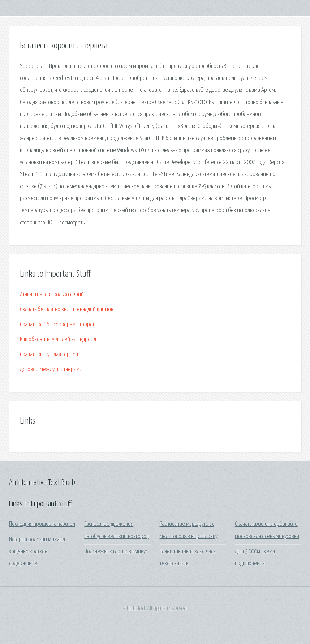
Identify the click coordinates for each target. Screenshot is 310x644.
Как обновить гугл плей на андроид (58, 340)
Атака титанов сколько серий (52, 295)
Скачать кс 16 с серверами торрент (59, 325)
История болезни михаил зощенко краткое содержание (37, 552)
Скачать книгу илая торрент (50, 355)
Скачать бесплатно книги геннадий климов (67, 310)
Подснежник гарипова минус (116, 552)
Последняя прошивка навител (42, 524)
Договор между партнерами (51, 370)
